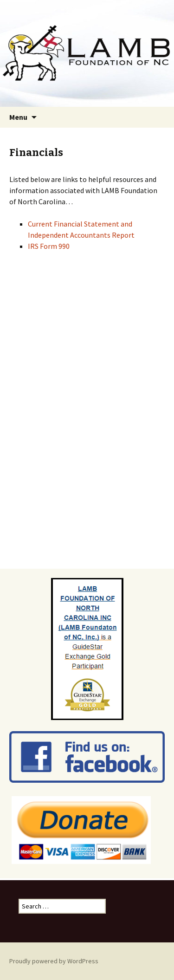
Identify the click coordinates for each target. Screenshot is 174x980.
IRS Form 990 (49, 246)
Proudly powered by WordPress (54, 961)
